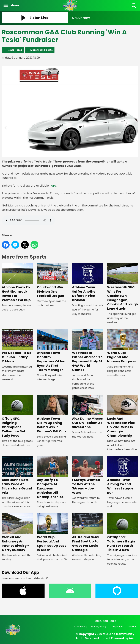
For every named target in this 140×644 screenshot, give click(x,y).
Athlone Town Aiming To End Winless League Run (123, 476)
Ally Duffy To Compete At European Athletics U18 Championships (52, 478)
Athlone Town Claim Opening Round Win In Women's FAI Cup (52, 414)
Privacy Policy (98, 627)
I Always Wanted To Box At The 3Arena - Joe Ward (88, 476)
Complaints (116, 627)
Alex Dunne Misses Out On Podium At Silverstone (88, 412)
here (53, 186)
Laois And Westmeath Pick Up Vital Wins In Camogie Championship (123, 416)
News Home (15, 50)
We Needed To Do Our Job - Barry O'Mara (17, 346)
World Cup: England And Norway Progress (123, 346)
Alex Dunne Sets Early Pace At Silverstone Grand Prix (17, 476)
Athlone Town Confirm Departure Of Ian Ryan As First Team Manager (52, 351)
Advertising (81, 627)
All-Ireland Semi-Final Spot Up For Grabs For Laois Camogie (88, 533)
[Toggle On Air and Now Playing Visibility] (105, 18)
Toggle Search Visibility (134, 6)
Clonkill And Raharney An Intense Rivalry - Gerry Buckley (17, 533)
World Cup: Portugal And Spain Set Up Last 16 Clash (52, 533)
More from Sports (42, 50)
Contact (131, 627)
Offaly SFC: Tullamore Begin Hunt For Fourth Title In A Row (123, 533)
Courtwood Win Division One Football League (52, 281)
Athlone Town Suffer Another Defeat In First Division (88, 283)
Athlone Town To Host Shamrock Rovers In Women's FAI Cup (17, 283)
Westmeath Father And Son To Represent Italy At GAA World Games (88, 351)
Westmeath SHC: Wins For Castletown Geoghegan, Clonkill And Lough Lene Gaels (123, 287)
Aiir (131, 638)
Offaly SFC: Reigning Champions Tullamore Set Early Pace (17, 416)
